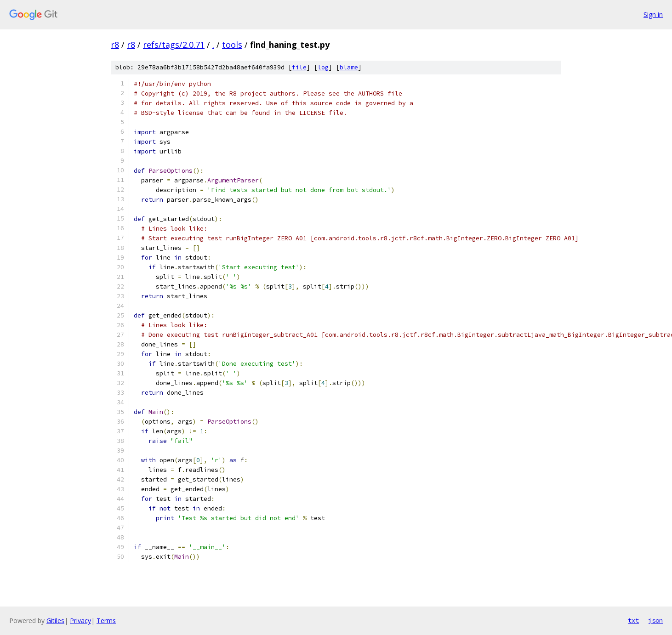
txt (633, 620)
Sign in (653, 14)
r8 (115, 45)
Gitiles (55, 621)
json (655, 620)
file (299, 67)
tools (232, 45)
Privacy (80, 621)
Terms (106, 621)
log (323, 67)
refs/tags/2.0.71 (174, 45)
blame (349, 67)
